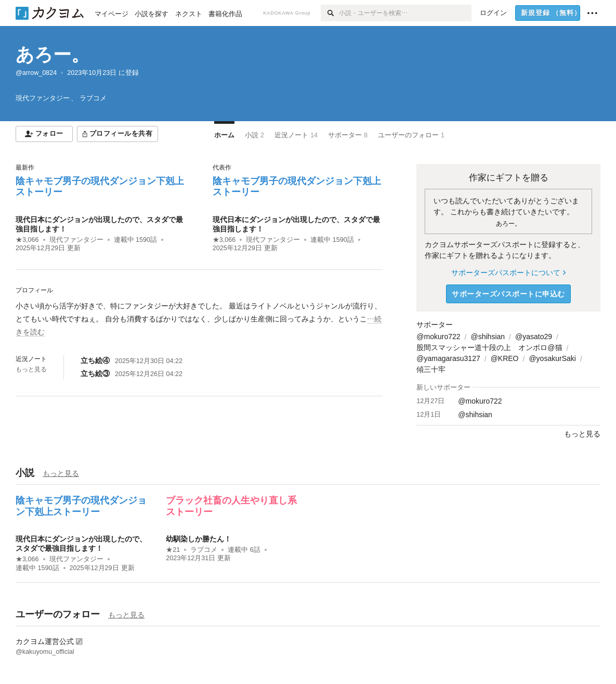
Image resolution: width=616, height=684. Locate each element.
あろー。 (53, 54)
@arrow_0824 (36, 73)
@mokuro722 (438, 337)
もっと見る (31, 369)
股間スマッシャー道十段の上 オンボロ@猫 (489, 347)
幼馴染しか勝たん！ (199, 539)
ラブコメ (204, 550)
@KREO (505, 358)
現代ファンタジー (76, 240)
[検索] (330, 13)
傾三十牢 (431, 369)
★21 (173, 550)
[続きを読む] (199, 319)
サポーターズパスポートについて (508, 273)
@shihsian (488, 337)
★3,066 (27, 240)
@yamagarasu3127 (448, 358)
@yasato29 (534, 337)
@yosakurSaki (552, 358)
